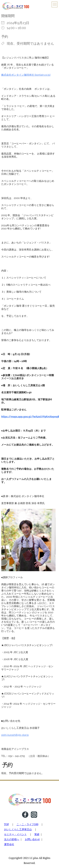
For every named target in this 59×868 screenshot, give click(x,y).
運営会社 (9, 844)
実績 (37, 834)
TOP (7, 824)
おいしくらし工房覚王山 (18, 829)
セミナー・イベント (15, 834)
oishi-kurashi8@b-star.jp (15, 735)
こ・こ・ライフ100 (27, 824)
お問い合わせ (32, 839)
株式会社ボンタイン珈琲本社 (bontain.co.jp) (26, 75)
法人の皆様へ (12, 839)
